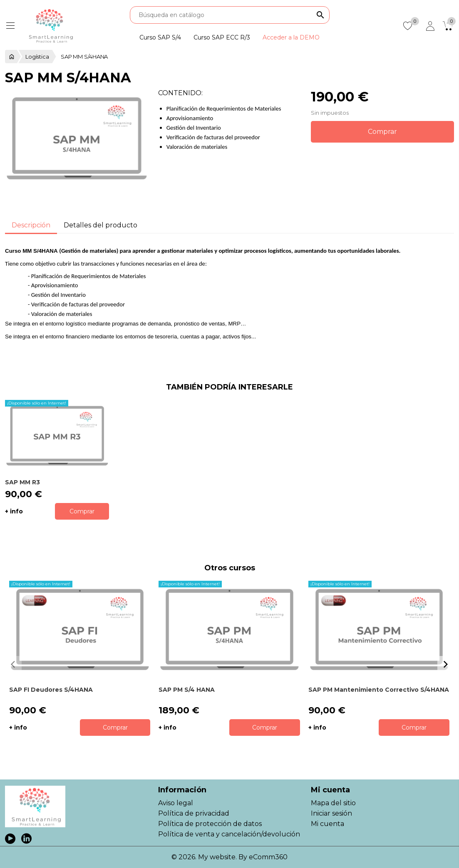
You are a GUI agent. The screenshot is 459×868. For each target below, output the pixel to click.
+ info (14, 511)
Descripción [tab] (31, 225)
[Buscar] (230, 15)
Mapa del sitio (333, 803)
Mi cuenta (328, 824)
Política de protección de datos (210, 824)
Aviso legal (176, 803)
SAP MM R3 (22, 482)
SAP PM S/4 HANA (187, 690)
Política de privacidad (194, 813)
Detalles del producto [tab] (100, 225)
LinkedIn (26, 839)
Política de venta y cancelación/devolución (229, 834)
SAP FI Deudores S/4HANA (51, 690)
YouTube (10, 839)
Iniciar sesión (331, 813)
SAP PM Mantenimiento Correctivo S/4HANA (379, 690)
